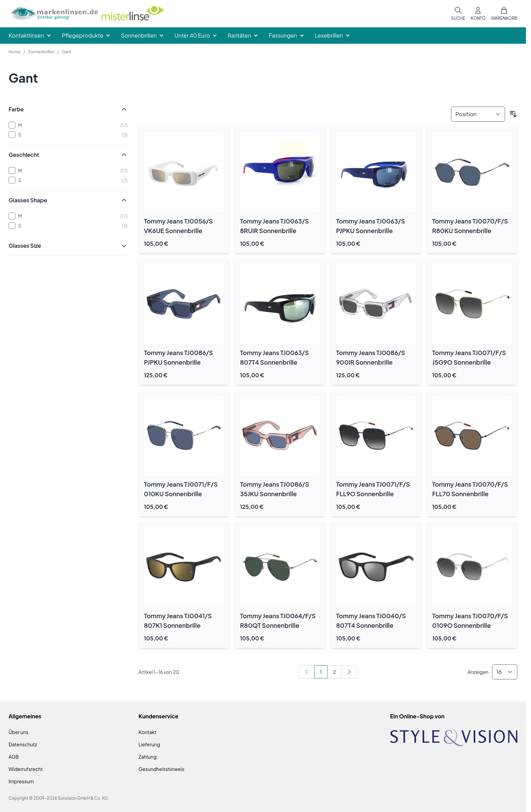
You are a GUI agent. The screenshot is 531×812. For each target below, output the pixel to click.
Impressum (21, 781)
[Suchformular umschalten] (458, 14)
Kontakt (147, 732)
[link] (307, 672)
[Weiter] (349, 672)
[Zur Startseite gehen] (87, 14)
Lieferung (149, 744)
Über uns (18, 732)
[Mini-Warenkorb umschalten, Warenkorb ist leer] (504, 14)
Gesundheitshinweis (161, 769)
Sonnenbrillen (41, 52)
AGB (14, 757)
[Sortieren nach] (478, 114)
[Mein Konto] (478, 14)
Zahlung (148, 757)
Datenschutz (23, 744)
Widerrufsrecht (26, 769)
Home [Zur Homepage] (15, 52)
